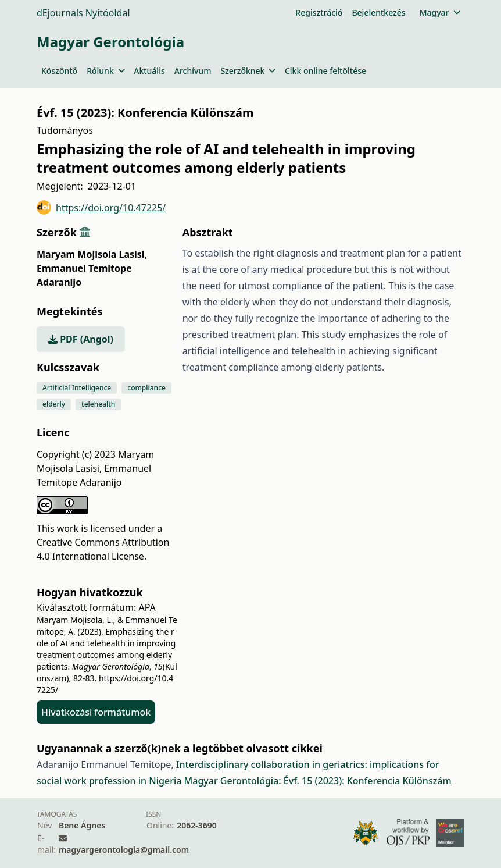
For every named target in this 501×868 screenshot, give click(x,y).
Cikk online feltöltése (325, 71)
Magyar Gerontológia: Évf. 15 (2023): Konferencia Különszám (318, 781)
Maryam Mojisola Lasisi (92, 254)
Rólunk (105, 71)
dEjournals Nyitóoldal (83, 13)
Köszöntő (59, 71)
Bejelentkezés (378, 13)
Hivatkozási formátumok (96, 712)
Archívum (193, 71)
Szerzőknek (248, 71)
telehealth (98, 404)
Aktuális (149, 71)
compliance (146, 388)
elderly (54, 404)
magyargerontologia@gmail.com (124, 850)
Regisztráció (319, 13)
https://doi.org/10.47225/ (101, 207)
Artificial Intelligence (77, 388)
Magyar (440, 13)
